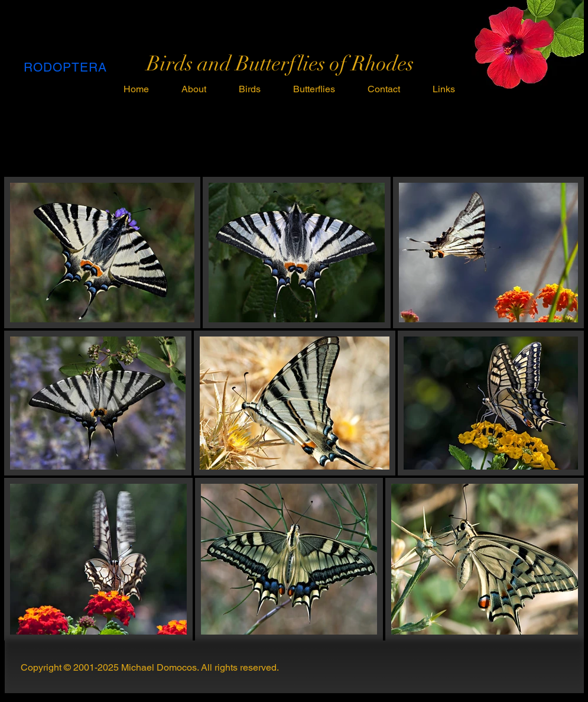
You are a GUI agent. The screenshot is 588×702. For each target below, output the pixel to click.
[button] (250, 89)
